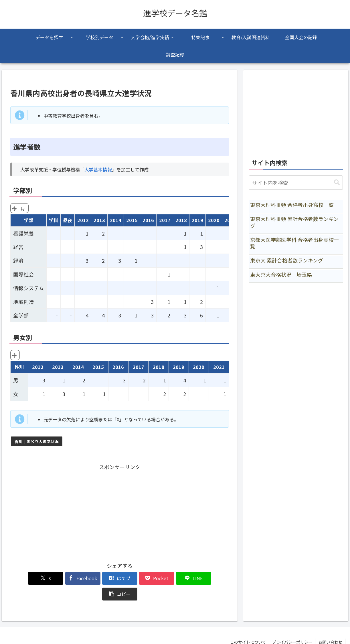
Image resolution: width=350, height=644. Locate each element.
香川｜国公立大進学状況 (37, 441)
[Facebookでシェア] (65, 578)
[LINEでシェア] (175, 578)
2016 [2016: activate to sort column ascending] (148, 220)
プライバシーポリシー (292, 626)
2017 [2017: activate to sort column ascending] (165, 220)
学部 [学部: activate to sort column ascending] (29, 220)
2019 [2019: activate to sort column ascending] (197, 220)
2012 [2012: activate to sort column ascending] (83, 220)
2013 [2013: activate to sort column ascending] (99, 220)
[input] (296, 183)
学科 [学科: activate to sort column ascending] (54, 220)
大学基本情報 (98, 169)
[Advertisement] (120, 512)
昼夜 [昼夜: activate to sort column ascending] (68, 220)
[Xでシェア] (28, 578)
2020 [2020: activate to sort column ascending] (214, 220)
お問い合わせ (330, 626)
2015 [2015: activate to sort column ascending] (132, 220)
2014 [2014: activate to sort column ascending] (116, 220)
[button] (211, 578)
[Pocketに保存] (138, 578)
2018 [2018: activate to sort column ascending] (181, 220)
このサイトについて (248, 626)
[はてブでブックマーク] (101, 578)
